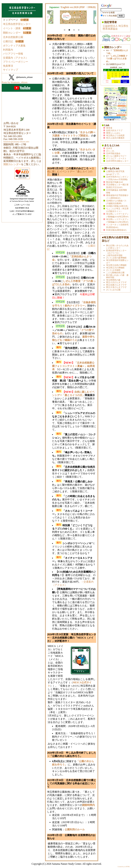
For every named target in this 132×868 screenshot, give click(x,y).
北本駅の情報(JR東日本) (117, 206)
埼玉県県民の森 (113, 280)
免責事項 (8, 66)
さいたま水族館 (113, 270)
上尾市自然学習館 (114, 255)
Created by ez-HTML (124, 867)
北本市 (109, 148)
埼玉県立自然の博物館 (116, 265)
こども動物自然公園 (115, 273)
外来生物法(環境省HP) (116, 230)
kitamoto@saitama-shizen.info (16, 142)
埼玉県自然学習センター (17, 24)
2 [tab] (69, 30)
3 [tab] (74, 30)
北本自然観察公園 (13, 37)
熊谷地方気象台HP (115, 182)
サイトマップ (11, 70)
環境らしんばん (113, 133)
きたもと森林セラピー (116, 156)
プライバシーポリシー (16, 62)
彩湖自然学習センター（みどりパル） (116, 252)
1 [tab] (65, 30)
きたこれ (110, 151)
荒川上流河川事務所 (115, 138)
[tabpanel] (73, 17)
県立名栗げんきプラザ (116, 285)
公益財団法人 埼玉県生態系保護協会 (116, 27)
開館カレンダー (12, 33)
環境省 (109, 128)
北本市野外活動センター (117, 161)
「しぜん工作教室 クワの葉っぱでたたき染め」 (117, 59)
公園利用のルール (75, 829)
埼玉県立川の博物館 (115, 268)
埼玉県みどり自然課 (115, 135)
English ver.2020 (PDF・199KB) (78, 7)
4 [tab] (79, 30)
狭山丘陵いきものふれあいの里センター (117, 247)
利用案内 (8, 50)
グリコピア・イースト (116, 158)
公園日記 (8, 41)
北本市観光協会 (113, 153)
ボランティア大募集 (14, 46)
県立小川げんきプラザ (116, 282)
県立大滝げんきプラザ (116, 287)
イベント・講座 (12, 28)
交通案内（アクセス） (16, 58)
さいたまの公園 (113, 290)
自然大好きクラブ (114, 130)
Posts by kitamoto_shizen (15, 82)
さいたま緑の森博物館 (116, 258)
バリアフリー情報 (13, 54)
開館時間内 (89, 805)
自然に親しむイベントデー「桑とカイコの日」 (71, 171)
